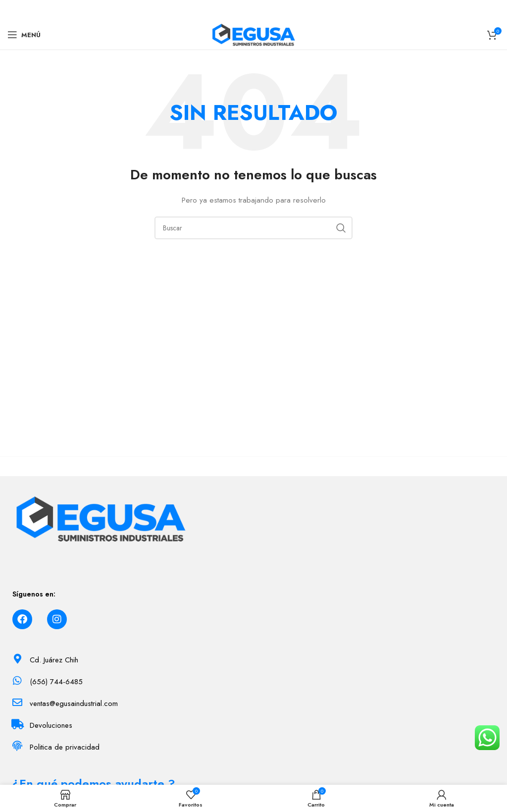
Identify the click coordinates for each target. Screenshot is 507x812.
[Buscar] (253, 228)
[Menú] (24, 35)
